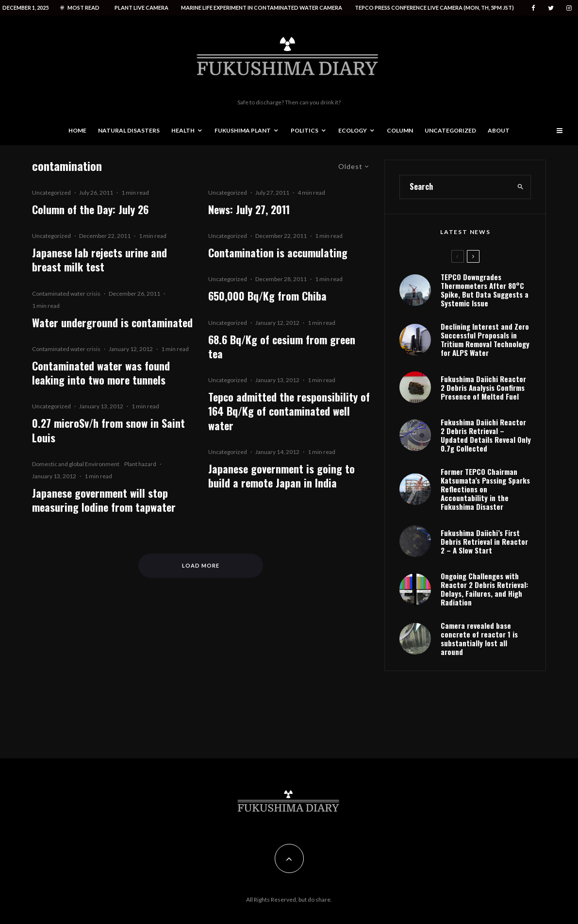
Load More (201, 565)
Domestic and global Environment (76, 464)
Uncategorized (450, 130)
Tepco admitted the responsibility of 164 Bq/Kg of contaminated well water (289, 411)
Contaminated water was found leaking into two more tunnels (101, 373)
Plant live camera (141, 8)
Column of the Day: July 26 (90, 210)
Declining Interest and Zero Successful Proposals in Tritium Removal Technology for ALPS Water (485, 339)
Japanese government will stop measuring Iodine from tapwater (104, 500)
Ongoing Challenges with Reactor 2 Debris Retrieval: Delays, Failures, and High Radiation (484, 589)
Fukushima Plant (243, 130)
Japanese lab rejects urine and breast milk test (99, 260)
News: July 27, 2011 (249, 210)
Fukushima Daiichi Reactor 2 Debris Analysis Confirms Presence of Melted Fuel (483, 387)
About (499, 130)
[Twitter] (551, 8)
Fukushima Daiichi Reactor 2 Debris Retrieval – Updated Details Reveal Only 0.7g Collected (486, 435)
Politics (305, 130)
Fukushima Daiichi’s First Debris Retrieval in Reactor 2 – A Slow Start (484, 541)
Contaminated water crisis (66, 294)
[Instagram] (569, 8)
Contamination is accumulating (278, 253)
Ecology (353, 130)
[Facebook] (533, 8)
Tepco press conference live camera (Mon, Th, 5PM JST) (434, 8)
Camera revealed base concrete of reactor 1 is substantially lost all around (479, 638)
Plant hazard (140, 464)
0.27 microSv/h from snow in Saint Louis (108, 430)
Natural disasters (129, 130)
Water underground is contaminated (112, 323)
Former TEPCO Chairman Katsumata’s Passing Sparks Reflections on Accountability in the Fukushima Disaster (485, 489)
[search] (520, 187)
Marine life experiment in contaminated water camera (262, 8)
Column (400, 130)
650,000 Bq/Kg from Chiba (267, 296)
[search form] (455, 187)
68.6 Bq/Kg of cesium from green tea (282, 347)
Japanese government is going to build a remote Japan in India (281, 476)
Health (183, 130)
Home (77, 130)
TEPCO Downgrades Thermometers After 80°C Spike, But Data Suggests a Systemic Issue (485, 290)
